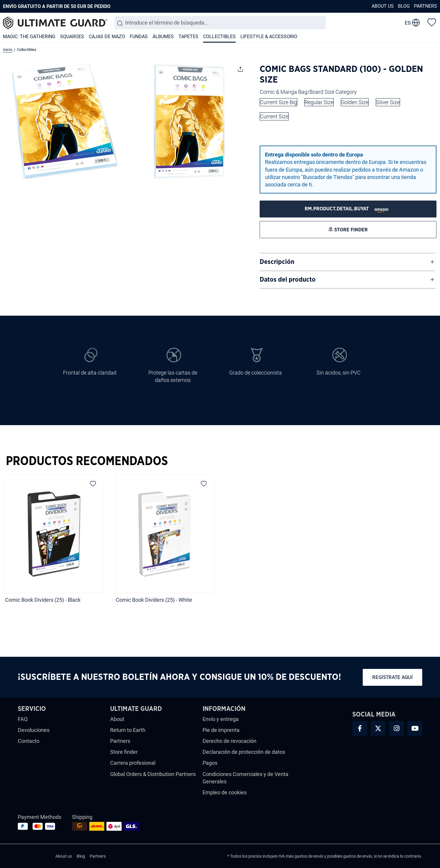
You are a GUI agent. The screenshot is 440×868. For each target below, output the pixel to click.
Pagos (210, 763)
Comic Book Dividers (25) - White (154, 600)
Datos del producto (288, 280)
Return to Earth (128, 730)
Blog (404, 6)
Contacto (29, 741)
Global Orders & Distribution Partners (153, 774)
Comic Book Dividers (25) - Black (43, 600)
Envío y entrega (221, 719)
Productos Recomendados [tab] (87, 461)
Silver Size (388, 102)
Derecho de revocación (229, 741)
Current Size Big (278, 102)
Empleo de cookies (225, 792)
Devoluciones (34, 730)
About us (383, 6)
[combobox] (220, 23)
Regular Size (319, 102)
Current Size (274, 116)
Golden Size (355, 102)
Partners (425, 6)
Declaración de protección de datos (244, 752)
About (117, 719)
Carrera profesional (133, 763)
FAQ (23, 719)
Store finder (124, 752)
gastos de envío (309, 856)
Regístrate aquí (392, 677)
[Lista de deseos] (432, 22)
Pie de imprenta (221, 730)
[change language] (412, 23)
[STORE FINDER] (348, 209)
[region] (220, 545)
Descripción (277, 262)
